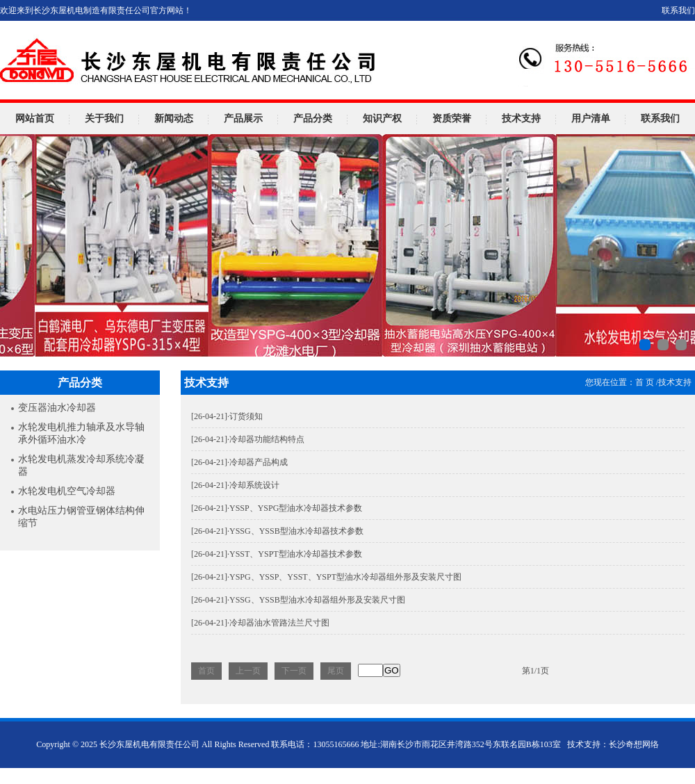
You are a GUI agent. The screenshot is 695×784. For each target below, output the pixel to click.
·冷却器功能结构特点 (248, 439)
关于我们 (104, 119)
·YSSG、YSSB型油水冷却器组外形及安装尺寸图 (298, 600)
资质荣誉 (452, 119)
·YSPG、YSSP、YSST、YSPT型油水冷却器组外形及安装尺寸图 (326, 577)
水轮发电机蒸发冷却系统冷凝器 (81, 465)
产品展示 (243, 119)
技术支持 (521, 119)
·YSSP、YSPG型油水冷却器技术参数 (277, 508)
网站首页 (35, 119)
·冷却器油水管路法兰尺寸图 (260, 623)
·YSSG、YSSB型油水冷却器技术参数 (277, 531)
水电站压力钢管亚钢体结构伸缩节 (81, 517)
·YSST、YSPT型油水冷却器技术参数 (277, 554)
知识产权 (382, 119)
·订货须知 (227, 416)
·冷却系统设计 (235, 485)
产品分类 (313, 119)
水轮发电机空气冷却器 (67, 491)
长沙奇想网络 (634, 744)
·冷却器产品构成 (239, 462)
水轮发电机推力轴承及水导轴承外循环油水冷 (81, 433)
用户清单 (591, 119)
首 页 (645, 382)
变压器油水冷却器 (57, 408)
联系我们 (678, 10)
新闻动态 (174, 119)
